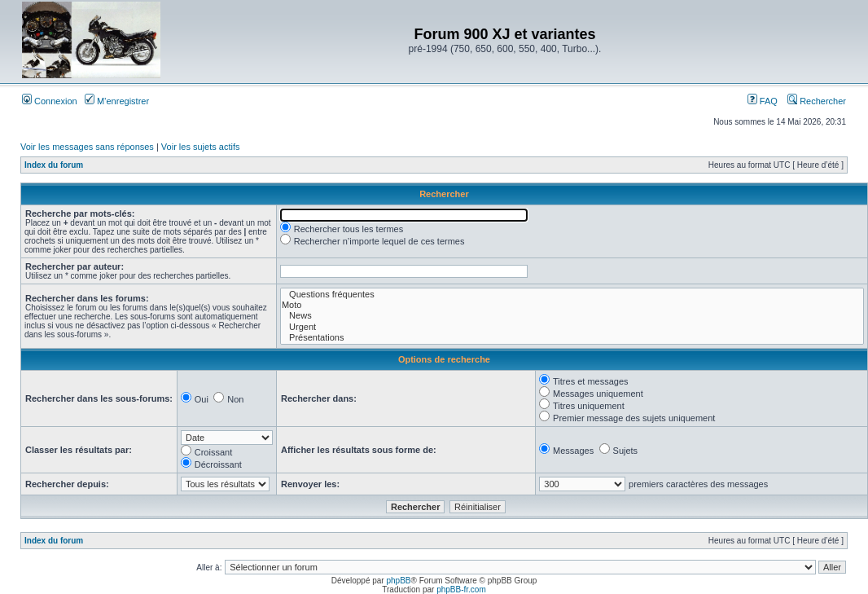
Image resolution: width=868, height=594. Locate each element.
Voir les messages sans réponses (87, 147)
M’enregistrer (117, 101)
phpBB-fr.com (461, 590)
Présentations (572, 338)
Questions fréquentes (572, 295)
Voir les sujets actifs (201, 147)
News (572, 316)
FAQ (763, 101)
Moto (572, 305)
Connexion (50, 101)
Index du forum (54, 165)
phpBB (398, 581)
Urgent (572, 327)
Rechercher (817, 101)
